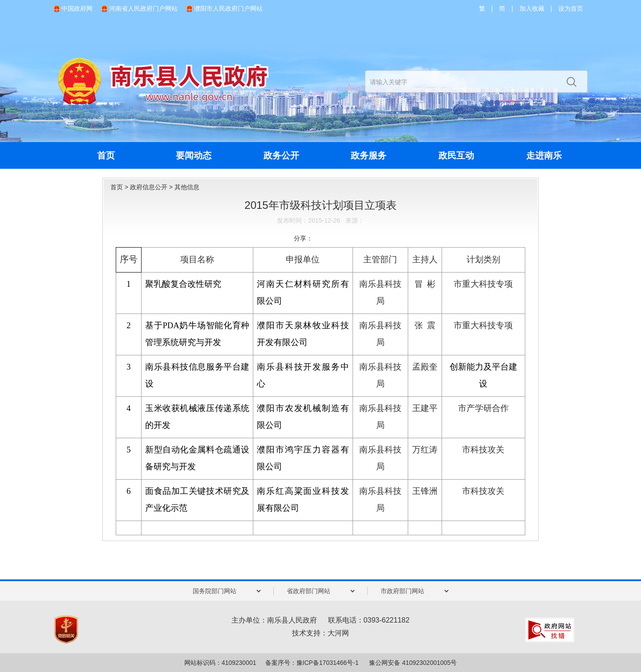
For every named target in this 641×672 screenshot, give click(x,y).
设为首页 (571, 8)
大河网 (338, 633)
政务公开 (281, 155)
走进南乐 (544, 155)
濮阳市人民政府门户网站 (228, 8)
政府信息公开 (149, 187)
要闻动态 (194, 155)
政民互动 (456, 155)
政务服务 (369, 155)
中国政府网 (77, 8)
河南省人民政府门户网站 (143, 8)
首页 (106, 155)
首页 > (120, 187)
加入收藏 (532, 8)
